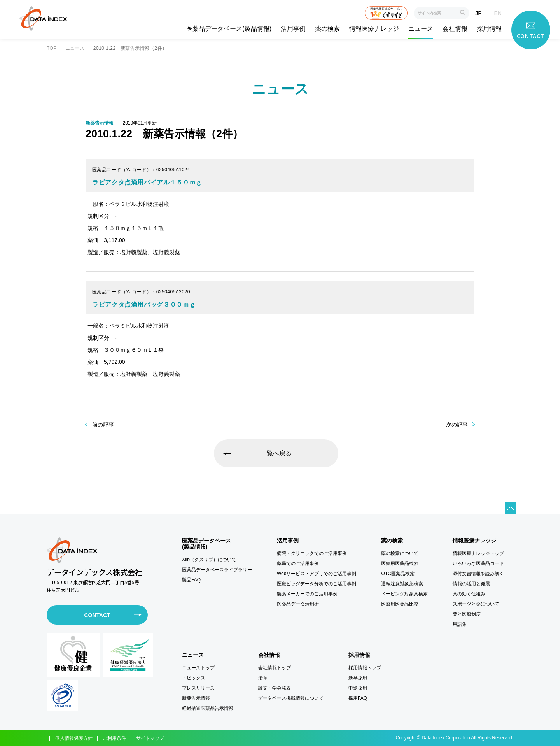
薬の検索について (400, 553)
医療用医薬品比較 (400, 604)
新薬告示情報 (196, 698)
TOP (52, 48)
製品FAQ (191, 580)
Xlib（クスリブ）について (209, 560)
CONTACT (97, 615)
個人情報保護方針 (74, 738)
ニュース (421, 29)
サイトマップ (150, 738)
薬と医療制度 (467, 614)
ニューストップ (198, 668)
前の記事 (103, 425)
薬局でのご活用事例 (298, 563)
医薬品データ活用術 (298, 604)
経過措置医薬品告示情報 (208, 708)
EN (498, 13)
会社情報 (455, 29)
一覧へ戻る (276, 453)
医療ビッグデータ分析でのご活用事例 (317, 584)
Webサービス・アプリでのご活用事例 (317, 574)
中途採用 (358, 688)
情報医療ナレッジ (374, 29)
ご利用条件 (114, 738)
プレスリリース (198, 688)
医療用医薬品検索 (400, 563)
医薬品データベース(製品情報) (229, 29)
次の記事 (457, 425)
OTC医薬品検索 (398, 574)
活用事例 (293, 29)
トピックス (194, 678)
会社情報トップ (275, 668)
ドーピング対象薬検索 (404, 594)
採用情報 (489, 29)
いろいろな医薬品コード (478, 563)
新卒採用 (358, 678)
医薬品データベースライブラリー (217, 570)
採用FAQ (358, 698)
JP (478, 13)
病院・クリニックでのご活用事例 (312, 553)
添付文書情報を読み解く (478, 574)
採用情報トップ (365, 668)
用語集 (460, 624)
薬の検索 (327, 29)
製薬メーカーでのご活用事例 (307, 594)
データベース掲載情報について (291, 698)
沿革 (263, 678)
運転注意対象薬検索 (402, 584)
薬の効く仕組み (469, 594)
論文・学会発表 (275, 688)
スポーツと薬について (476, 604)
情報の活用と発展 (471, 584)
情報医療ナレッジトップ (478, 553)
